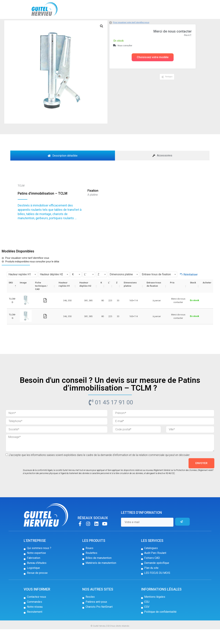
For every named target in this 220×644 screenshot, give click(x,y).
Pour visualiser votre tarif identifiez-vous (131, 37)
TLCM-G (12, 331)
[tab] (63, 170)
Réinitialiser (191, 289)
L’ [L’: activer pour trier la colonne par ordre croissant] (109, 297)
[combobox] (22, 289)
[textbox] (22, 289)
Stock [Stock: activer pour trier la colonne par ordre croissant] (193, 297)
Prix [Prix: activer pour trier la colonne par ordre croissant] (172, 297)
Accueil (15, 25)
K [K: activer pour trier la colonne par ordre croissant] (101, 297)
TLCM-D (12, 315)
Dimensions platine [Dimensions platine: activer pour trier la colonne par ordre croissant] (130, 299)
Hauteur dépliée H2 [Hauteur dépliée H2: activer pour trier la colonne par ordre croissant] (85, 299)
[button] (153, 72)
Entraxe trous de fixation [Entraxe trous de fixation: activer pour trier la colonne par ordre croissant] (154, 299)
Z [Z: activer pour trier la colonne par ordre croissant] (117, 297)
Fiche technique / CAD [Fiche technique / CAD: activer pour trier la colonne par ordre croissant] (41, 301)
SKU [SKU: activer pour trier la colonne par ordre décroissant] (11, 297)
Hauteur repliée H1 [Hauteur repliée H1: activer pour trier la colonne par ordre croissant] (64, 299)
